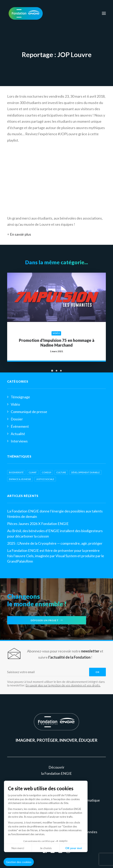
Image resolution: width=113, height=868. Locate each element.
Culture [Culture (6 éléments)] (61, 472)
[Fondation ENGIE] (26, 13)
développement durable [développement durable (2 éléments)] (85, 472)
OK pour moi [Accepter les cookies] (74, 848)
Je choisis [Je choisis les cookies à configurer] (46, 848)
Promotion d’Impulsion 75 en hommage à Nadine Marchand (57, 337)
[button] (19, 862)
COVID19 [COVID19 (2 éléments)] (46, 472)
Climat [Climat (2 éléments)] (33, 472)
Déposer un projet (47, 620)
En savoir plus (20, 234)
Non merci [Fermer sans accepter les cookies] (18, 848)
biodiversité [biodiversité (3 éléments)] (16, 472)
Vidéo (56, 330)
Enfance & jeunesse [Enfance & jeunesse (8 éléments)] (20, 479)
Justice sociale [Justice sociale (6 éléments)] (45, 479)
